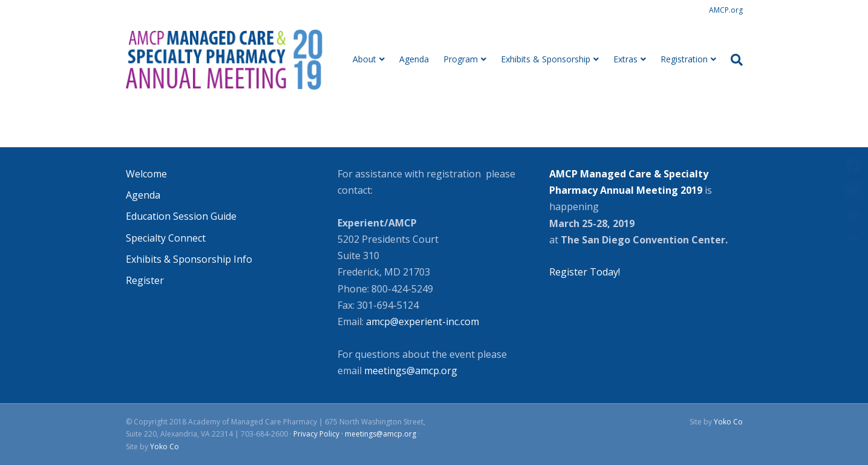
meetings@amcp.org (411, 371)
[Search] (733, 60)
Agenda (414, 59)
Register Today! (585, 272)
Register (145, 280)
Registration (684, 59)
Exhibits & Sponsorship (546, 59)
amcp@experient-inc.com (421, 322)
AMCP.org (726, 10)
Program (461, 59)
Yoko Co (165, 447)
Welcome (146, 174)
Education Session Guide (181, 216)
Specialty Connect (166, 238)
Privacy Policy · (319, 434)
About (364, 59)
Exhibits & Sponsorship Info (189, 259)
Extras (625, 59)
